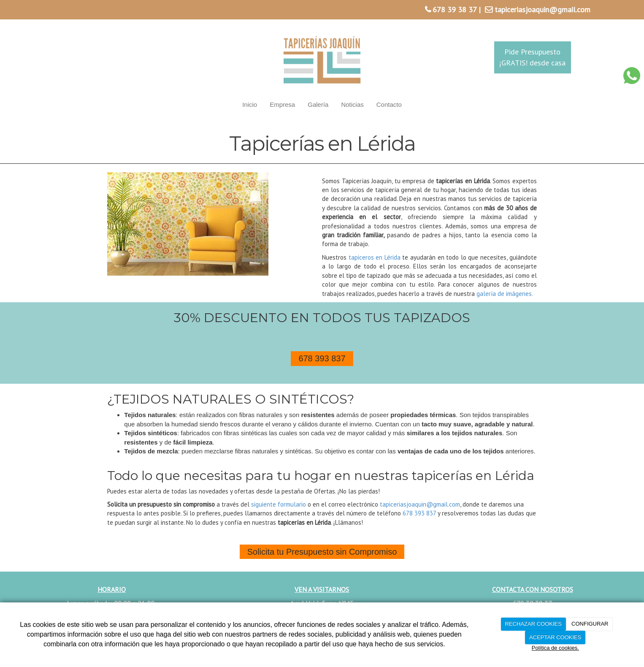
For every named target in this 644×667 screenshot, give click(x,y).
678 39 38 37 (455, 9)
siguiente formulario (279, 504)
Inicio (250, 104)
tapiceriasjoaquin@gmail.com (543, 9)
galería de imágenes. (505, 294)
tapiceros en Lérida (375, 257)
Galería (318, 104)
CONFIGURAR (590, 624)
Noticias (352, 104)
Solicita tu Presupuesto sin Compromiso (322, 552)
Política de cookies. (555, 648)
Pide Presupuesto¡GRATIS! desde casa (532, 57)
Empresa (282, 104)
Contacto (389, 104)
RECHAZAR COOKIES (533, 624)
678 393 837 (322, 358)
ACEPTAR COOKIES (555, 637)
